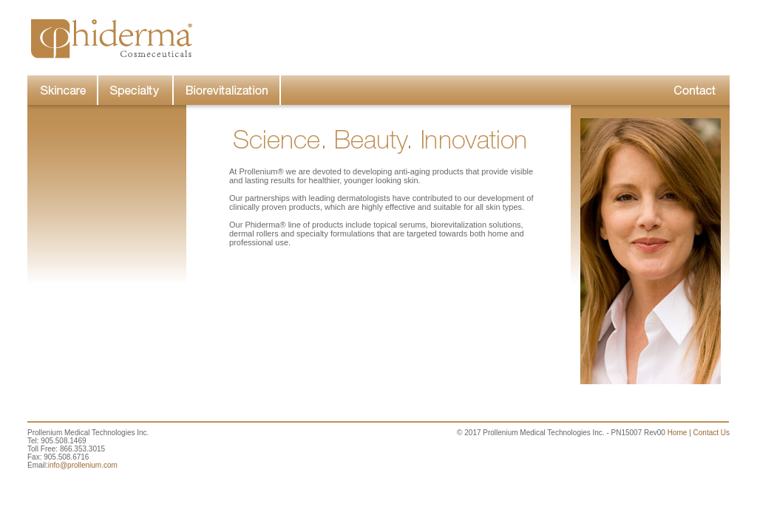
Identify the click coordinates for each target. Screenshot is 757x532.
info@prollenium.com (83, 465)
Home (678, 433)
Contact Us (712, 433)
